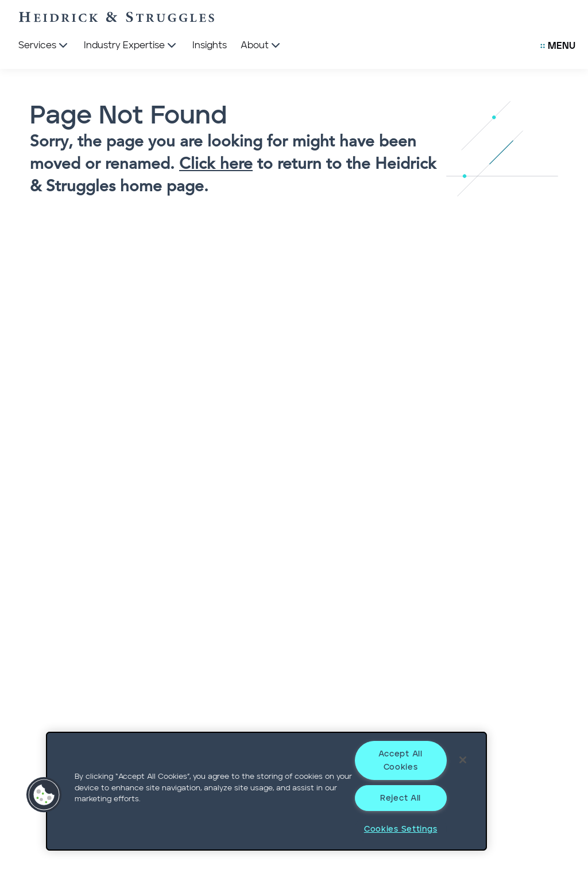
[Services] (44, 46)
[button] (44, 795)
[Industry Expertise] (131, 46)
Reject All (401, 798)
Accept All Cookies (400, 760)
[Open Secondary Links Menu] (558, 46)
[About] (262, 46)
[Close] (463, 760)
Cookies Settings (401, 829)
